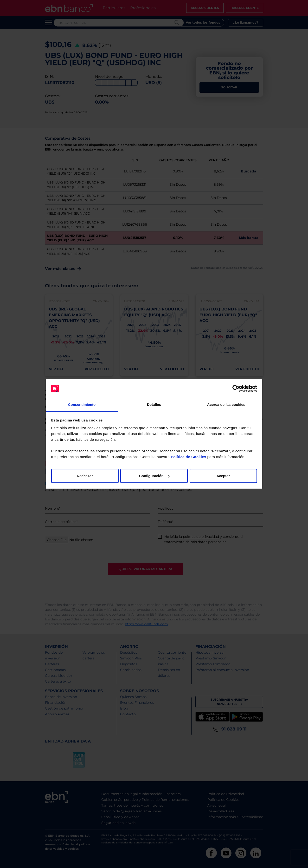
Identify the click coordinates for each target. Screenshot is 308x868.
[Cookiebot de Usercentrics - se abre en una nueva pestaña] (236, 389)
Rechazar (85, 476)
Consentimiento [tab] (82, 404)
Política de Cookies (189, 457)
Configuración (154, 476)
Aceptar (223, 476)
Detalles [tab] (154, 404)
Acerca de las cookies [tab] (226, 404)
